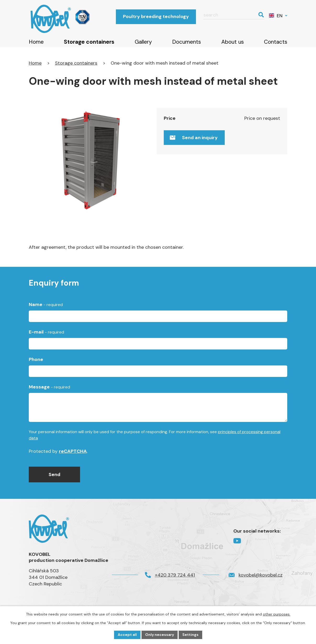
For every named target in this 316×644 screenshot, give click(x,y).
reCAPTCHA (73, 454)
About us (233, 42)
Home (36, 42)
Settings (190, 635)
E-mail (46, 335)
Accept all (127, 635)
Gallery (143, 42)
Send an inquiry (194, 138)
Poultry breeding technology (156, 16)
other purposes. (277, 614)
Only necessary (160, 635)
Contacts (276, 42)
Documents (187, 42)
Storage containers (89, 42)
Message (49, 390)
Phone (36, 363)
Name (46, 307)
